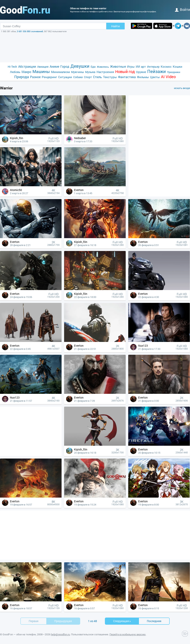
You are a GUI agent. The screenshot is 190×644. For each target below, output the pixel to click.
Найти (115, 26)
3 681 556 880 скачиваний (30, 31)
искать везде (182, 88)
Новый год (125, 72)
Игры (131, 66)
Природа (22, 77)
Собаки (78, 77)
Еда (93, 67)
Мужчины (77, 72)
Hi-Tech (12, 67)
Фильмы (143, 77)
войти (182, 9)
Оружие (141, 72)
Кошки (178, 66)
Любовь (15, 72)
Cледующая (122, 621)
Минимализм (60, 72)
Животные (118, 66)
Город (65, 66)
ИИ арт (141, 66)
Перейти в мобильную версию (128, 634)
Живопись (103, 67)
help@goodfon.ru (60, 634)
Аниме (54, 66)
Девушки (80, 66)
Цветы (155, 77)
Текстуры (110, 77)
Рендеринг (49, 77)
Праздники (174, 72)
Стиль (97, 77)
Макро (26, 72)
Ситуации (65, 77)
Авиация (43, 67)
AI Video (168, 77)
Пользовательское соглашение (90, 634)
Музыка (90, 72)
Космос (166, 66)
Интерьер (153, 67)
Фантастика (127, 77)
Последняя (154, 621)
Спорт (88, 77)
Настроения (105, 72)
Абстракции (27, 66)
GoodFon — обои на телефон (19, 634)
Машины (41, 72)
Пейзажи (157, 71)
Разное (35, 77)
